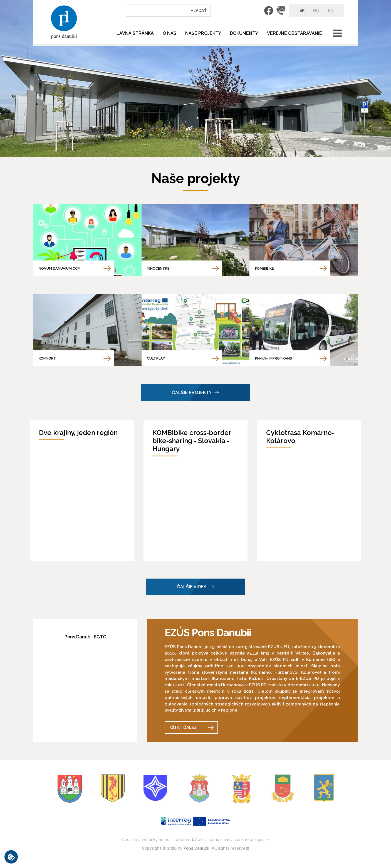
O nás (169, 33)
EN (331, 10)
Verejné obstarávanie (295, 33)
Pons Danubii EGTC (85, 637)
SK (302, 10)
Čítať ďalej (183, 727)
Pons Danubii (196, 848)
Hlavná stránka (134, 33)
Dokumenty (244, 33)
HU (316, 10)
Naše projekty (203, 33)
